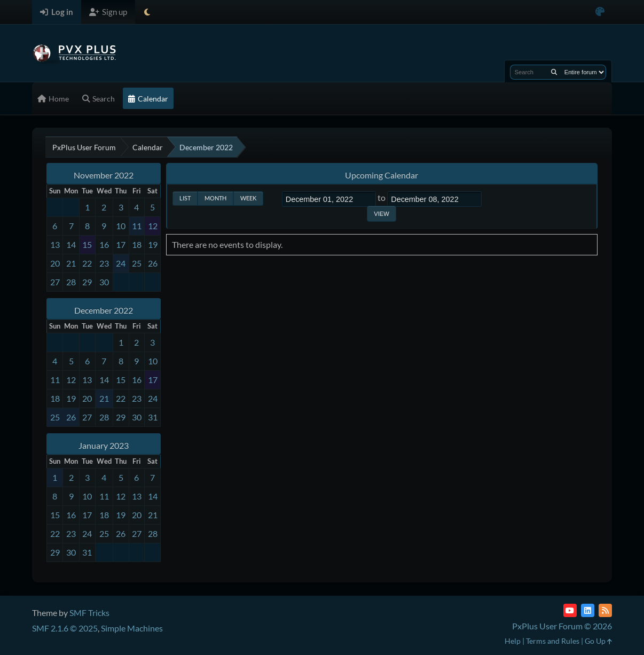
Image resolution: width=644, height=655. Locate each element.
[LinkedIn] (588, 610)
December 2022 (104, 310)
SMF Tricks (89, 613)
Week (248, 198)
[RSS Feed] (605, 610)
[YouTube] (570, 610)
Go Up (598, 641)
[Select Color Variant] (600, 12)
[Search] (554, 72)
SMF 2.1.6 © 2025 (65, 628)
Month (215, 198)
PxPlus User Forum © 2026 (562, 626)
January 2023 (104, 445)
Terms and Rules (553, 641)
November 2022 (104, 175)
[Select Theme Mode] (147, 12)
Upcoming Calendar (382, 175)
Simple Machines (132, 628)
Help (513, 641)
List (185, 198)
